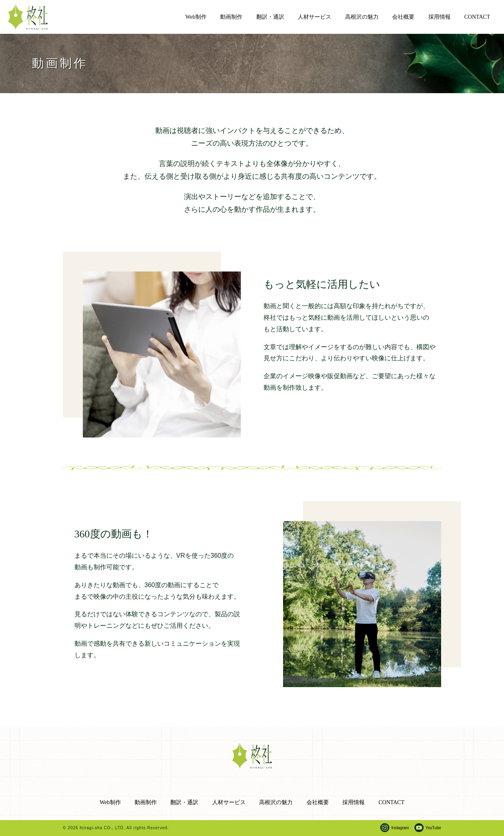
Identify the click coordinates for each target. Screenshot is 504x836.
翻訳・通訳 (270, 17)
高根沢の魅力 (362, 17)
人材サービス (315, 17)
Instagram (400, 828)
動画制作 (231, 17)
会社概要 (403, 17)
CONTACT (477, 17)
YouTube (433, 828)
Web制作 (196, 17)
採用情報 (440, 17)
